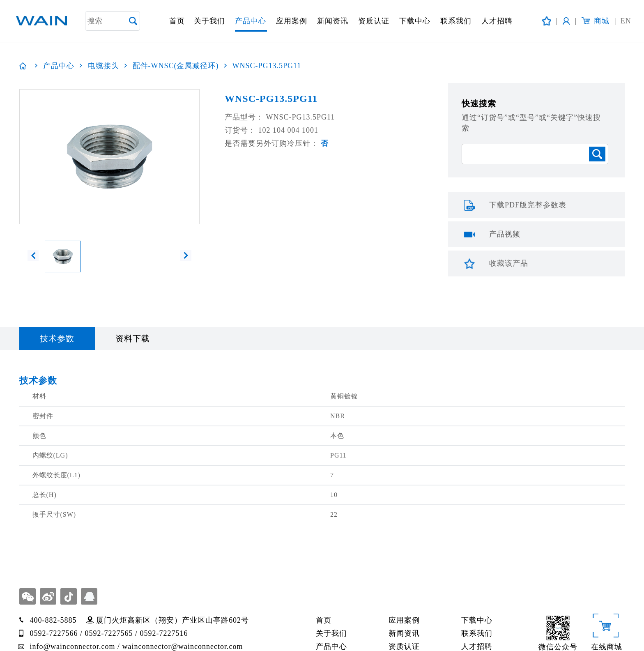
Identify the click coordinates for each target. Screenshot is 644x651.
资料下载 (133, 338)
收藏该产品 (509, 263)
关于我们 (209, 21)
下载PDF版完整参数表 (528, 205)
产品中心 (251, 21)
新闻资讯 (333, 21)
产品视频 (505, 234)
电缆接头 (103, 66)
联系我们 (456, 21)
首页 (177, 21)
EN (623, 21)
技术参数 (57, 338)
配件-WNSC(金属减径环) (176, 66)
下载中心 (415, 21)
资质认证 (374, 21)
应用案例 (292, 21)
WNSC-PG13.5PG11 (267, 66)
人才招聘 (497, 21)
